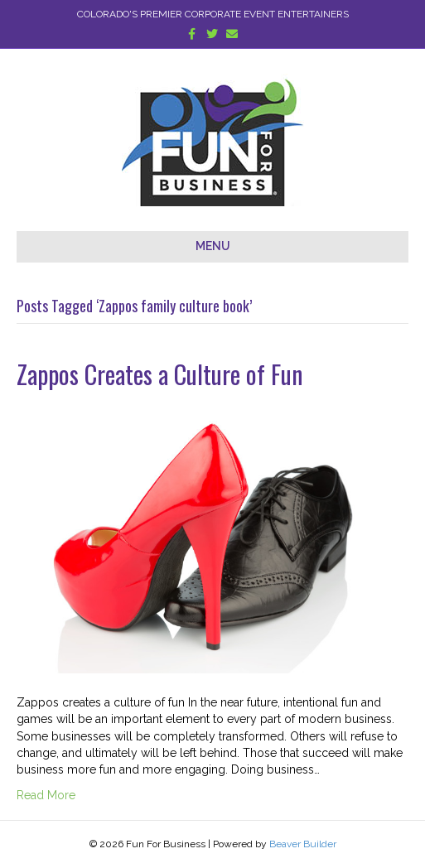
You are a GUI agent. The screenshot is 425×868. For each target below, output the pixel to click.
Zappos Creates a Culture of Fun (160, 374)
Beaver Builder (303, 844)
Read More (46, 795)
